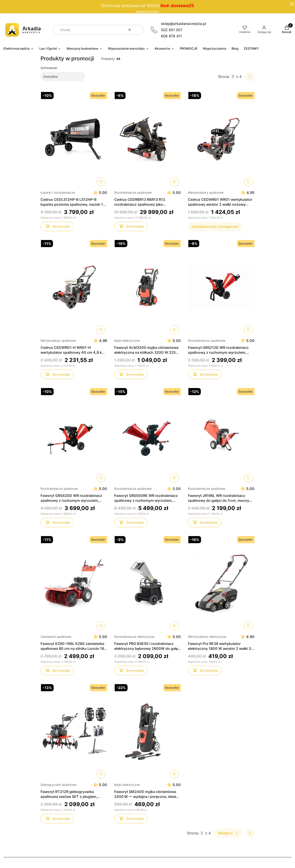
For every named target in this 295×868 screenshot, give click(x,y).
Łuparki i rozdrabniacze (58, 192)
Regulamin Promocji (148, 11)
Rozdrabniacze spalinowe (133, 192)
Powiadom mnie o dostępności (215, 227)
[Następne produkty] (228, 833)
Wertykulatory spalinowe (206, 192)
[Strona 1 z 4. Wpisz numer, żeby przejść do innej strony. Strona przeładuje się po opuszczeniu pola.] (233, 77)
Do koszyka (57, 227)
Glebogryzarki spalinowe (58, 785)
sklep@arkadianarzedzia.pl (184, 24)
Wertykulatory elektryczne (207, 637)
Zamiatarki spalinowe (56, 637)
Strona (224, 77)
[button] (139, 30)
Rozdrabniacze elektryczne (134, 637)
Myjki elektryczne (127, 340)
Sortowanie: (49, 68)
